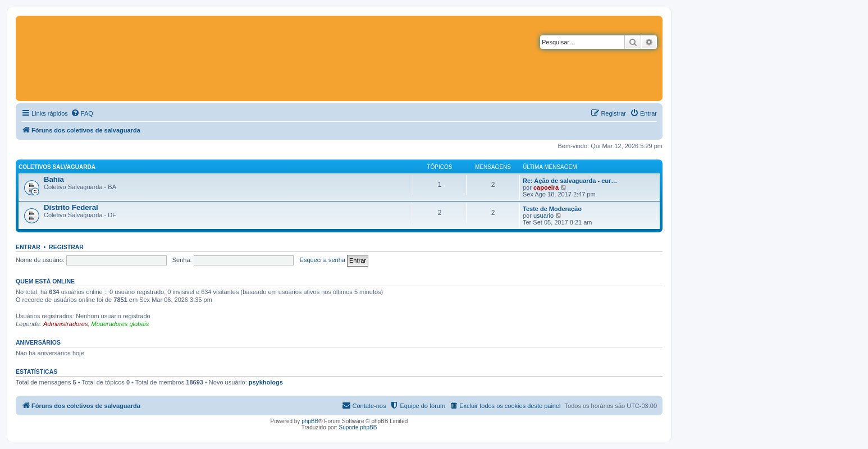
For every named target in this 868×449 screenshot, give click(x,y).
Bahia (54, 179)
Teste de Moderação (552, 209)
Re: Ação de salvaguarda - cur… (570, 181)
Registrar (66, 247)
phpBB (310, 421)
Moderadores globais (120, 324)
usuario (543, 216)
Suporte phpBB (358, 427)
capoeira (546, 187)
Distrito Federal (71, 207)
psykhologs (266, 382)
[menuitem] (82, 113)
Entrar (28, 247)
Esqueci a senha (323, 260)
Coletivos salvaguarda (57, 167)
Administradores (65, 324)
